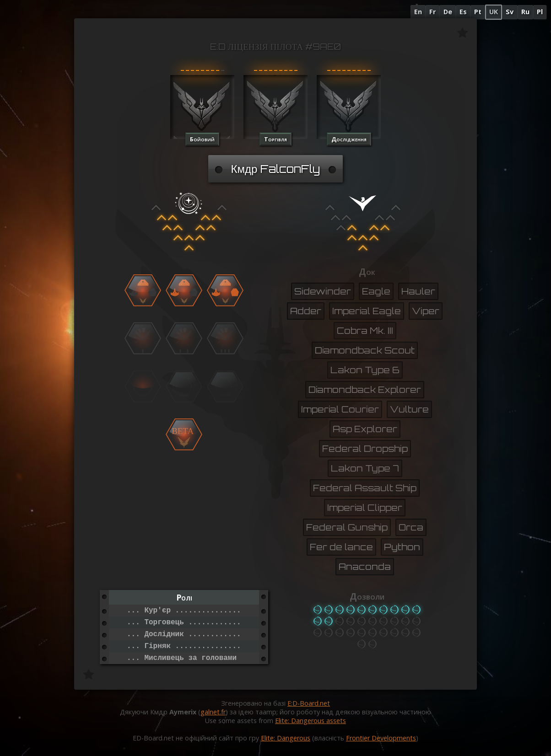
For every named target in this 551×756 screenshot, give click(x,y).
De (448, 12)
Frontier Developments (381, 738)
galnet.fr (213, 712)
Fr (432, 12)
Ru (525, 12)
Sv (510, 12)
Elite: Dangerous (286, 738)
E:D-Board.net (309, 703)
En (418, 12)
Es (463, 12)
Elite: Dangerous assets (311, 721)
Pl (540, 12)
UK (494, 12)
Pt (478, 12)
